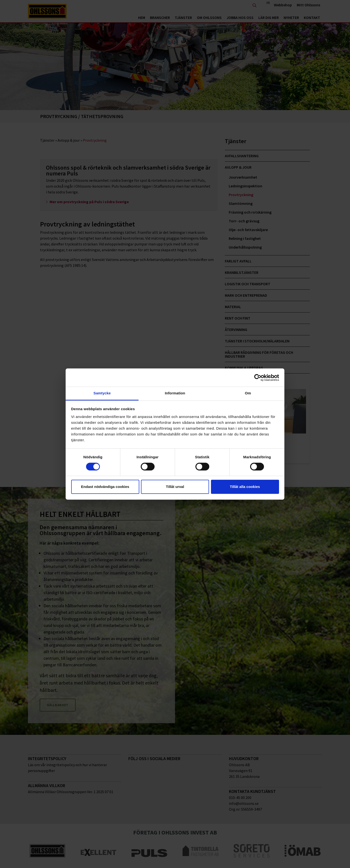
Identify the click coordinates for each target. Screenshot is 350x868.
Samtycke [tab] (102, 393)
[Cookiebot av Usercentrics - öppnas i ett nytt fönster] (258, 378)
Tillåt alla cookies (245, 487)
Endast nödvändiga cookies (105, 487)
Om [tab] (248, 393)
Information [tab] (175, 393)
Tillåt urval (175, 487)
